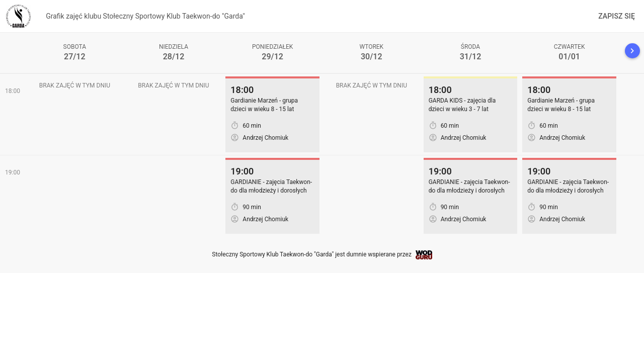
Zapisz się (617, 16)
